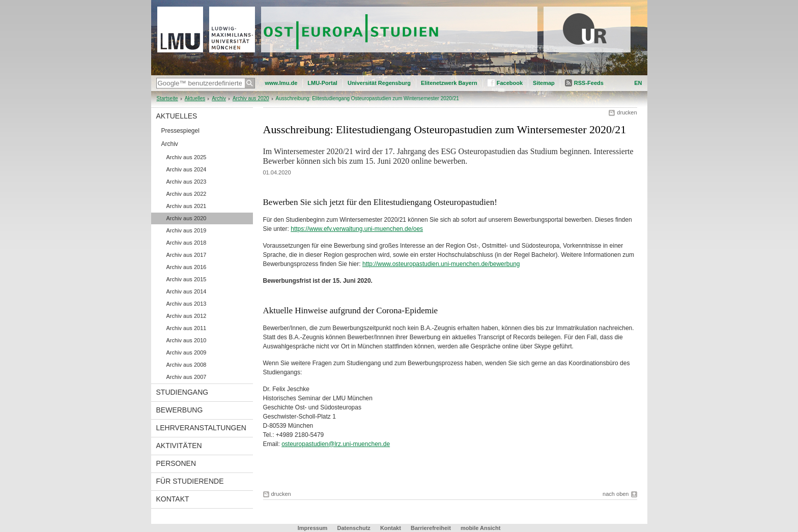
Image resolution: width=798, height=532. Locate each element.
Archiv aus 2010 (187, 340)
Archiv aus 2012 (187, 316)
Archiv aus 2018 (187, 243)
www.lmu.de (281, 83)
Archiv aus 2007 (187, 377)
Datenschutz (353, 528)
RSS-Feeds (589, 83)
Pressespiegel (180, 131)
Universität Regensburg (379, 83)
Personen (176, 463)
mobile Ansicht (480, 528)
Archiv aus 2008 (187, 365)
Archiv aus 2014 (187, 291)
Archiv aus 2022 (187, 194)
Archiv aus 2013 (187, 304)
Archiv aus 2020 (251, 98)
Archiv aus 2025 (187, 157)
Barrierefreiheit (432, 528)
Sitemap (544, 83)
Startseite (167, 98)
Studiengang (182, 392)
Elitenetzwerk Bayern (449, 83)
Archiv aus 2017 (187, 255)
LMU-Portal (322, 83)
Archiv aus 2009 (187, 352)
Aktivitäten (179, 446)
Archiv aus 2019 (187, 230)
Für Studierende (190, 481)
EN (638, 83)
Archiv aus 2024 (187, 169)
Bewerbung (180, 410)
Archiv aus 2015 (187, 279)
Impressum (313, 528)
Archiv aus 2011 (187, 328)
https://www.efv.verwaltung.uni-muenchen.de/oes (357, 229)
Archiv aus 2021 (187, 206)
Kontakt (173, 499)
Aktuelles (195, 98)
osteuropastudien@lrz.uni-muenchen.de (336, 444)
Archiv (219, 98)
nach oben (616, 494)
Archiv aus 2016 (187, 267)
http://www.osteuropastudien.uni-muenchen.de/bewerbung (441, 264)
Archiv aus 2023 (187, 182)
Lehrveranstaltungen (201, 428)
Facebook (510, 83)
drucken (627, 112)
